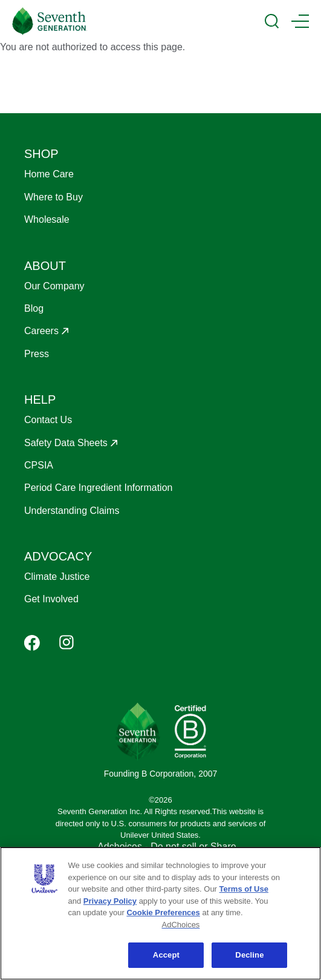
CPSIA (39, 465)
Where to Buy (53, 197)
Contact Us (48, 420)
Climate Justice (57, 577)
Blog (34, 308)
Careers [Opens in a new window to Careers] (41, 331)
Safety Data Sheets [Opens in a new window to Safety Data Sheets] (66, 443)
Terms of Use (244, 889)
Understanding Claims (72, 511)
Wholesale (47, 219)
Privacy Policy (110, 901)
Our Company (54, 286)
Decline (249, 955)
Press (37, 354)
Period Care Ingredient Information (98, 488)
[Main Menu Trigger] (300, 21)
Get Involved (51, 599)
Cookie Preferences (163, 913)
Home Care (49, 174)
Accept (166, 955)
